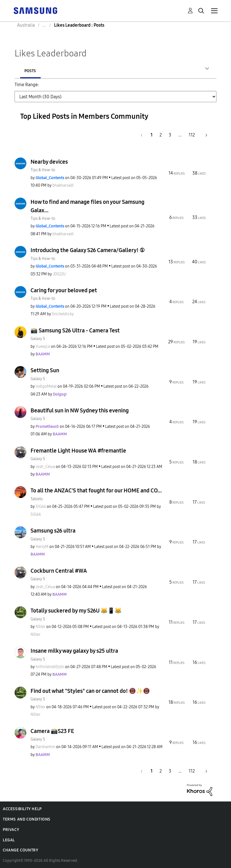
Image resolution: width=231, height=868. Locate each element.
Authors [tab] (33, 71)
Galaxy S (38, 339)
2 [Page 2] (161, 135)
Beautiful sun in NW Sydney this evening (80, 411)
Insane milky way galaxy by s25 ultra (74, 651)
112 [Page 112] (192, 135)
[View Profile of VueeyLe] (43, 347)
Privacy (11, 830)
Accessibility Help (22, 809)
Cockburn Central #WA (59, 571)
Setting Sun (45, 371)
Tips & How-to (43, 171)
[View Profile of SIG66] (41, 507)
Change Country (20, 851)
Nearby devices (49, 162)
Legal (9, 841)
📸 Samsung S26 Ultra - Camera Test (75, 331)
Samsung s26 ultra (53, 531)
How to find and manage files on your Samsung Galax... (87, 207)
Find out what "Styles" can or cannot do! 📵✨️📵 (90, 691)
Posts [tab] (68, 71)
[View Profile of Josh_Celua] (45, 467)
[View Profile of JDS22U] (59, 275)
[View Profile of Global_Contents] (50, 178)
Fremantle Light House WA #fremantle (78, 451)
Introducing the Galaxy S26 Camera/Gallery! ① (88, 251)
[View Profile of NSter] (41, 627)
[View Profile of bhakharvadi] (63, 186)
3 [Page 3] (170, 135)
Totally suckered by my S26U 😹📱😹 (76, 611)
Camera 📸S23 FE (52, 732)
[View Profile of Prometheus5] (47, 427)
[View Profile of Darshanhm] (45, 747)
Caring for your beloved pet (64, 291)
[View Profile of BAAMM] (43, 355)
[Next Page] (204, 135)
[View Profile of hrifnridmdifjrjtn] (50, 667)
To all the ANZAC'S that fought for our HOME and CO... (96, 491)
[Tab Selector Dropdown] (115, 97)
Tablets (37, 500)
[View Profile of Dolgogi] (60, 395)
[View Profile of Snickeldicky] (63, 315)
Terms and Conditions (27, 820)
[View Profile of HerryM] (42, 547)
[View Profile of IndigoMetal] (46, 387)
